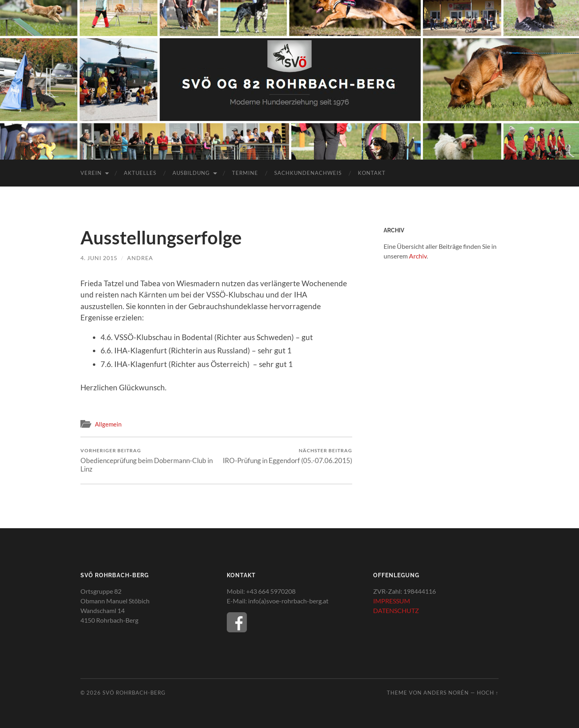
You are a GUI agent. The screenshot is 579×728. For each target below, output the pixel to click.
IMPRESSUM (392, 601)
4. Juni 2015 (99, 258)
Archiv (418, 256)
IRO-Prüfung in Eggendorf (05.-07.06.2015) (287, 456)
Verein (91, 173)
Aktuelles (140, 173)
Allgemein (108, 424)
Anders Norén (446, 693)
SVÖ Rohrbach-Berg (134, 693)
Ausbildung (191, 173)
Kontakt (372, 173)
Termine (245, 173)
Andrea (140, 258)
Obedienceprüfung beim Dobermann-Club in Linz (147, 460)
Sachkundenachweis (308, 173)
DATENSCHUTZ (396, 610)
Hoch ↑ (488, 693)
